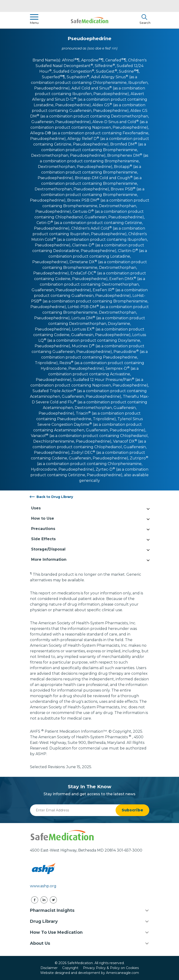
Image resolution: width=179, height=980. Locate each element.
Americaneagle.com (122, 973)
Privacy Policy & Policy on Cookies (111, 968)
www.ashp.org (43, 886)
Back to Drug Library (55, 497)
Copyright (70, 968)
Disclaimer (49, 968)
